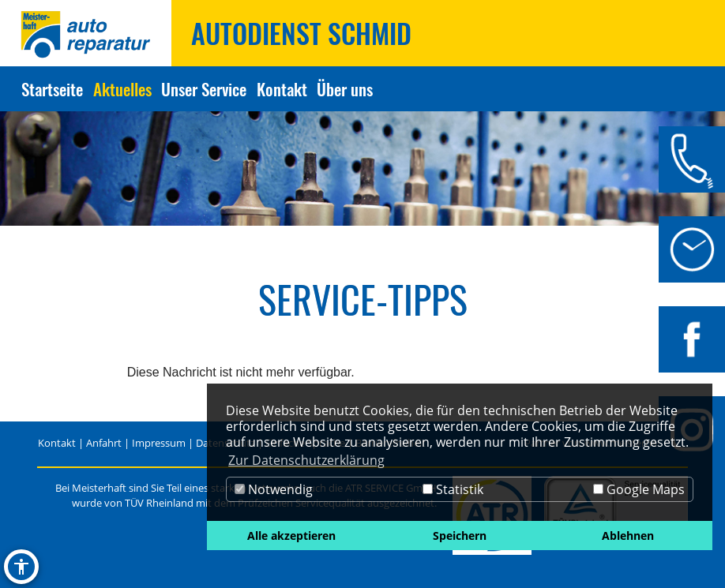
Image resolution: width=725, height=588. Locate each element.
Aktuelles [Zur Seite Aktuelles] (122, 89)
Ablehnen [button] (628, 536)
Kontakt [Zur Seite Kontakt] (282, 89)
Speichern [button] (460, 536)
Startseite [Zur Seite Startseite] (52, 89)
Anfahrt (104, 443)
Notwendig (274, 489)
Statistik (453, 489)
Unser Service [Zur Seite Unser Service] (204, 89)
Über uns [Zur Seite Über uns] (345, 89)
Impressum (159, 443)
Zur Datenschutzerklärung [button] (306, 460)
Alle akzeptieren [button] (291, 536)
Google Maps (639, 489)
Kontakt (57, 443)
